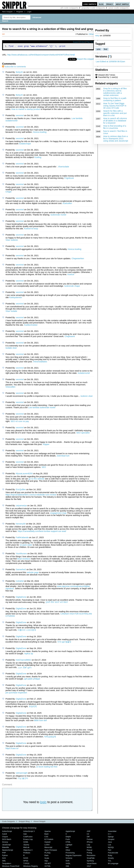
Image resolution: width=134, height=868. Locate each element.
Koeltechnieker (31, 325)
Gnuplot (111, 840)
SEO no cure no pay (20, 422)
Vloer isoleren (12, 240)
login (43, 802)
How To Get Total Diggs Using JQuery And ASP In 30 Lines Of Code (115, 106)
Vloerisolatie (63, 167)
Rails (46, 856)
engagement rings (58, 513)
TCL (110, 861)
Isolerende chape (72, 286)
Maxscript (48, 848)
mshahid (20, 581)
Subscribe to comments (14, 67)
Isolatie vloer (11, 348)
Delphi (68, 837)
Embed (82, 42)
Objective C (28, 850)
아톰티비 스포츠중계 (27, 630)
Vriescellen (10, 387)
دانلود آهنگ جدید (25, 668)
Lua (109, 845)
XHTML (48, 867)
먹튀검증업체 (50, 737)
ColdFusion (28, 837)
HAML (26, 842)
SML (4, 861)
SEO (44, 468)
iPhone (90, 842)
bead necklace (24, 559)
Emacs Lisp (28, 840)
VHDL (68, 864)
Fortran (90, 840)
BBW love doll (40, 721)
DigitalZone (21, 597)
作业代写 (33, 707)
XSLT (89, 867)
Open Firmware (51, 850)
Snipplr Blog (24, 822)
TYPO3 (26, 864)
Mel (67, 848)
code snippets (90, 4)
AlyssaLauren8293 (24, 474)
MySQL (111, 848)
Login (29, 12)
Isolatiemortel (84, 373)
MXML (89, 848)
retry (97, 36)
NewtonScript (8, 850)
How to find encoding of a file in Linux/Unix (115, 127)
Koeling (38, 158)
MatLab (26, 848)
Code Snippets (9, 822)
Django (111, 837)
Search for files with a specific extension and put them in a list (115, 113)
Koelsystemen (16, 298)
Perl (110, 850)
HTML (68, 842)
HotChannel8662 (24, 660)
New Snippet (7, 12)
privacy (110, 4)
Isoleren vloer (87, 396)
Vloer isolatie (11, 312)
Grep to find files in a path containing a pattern (115, 99)
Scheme (69, 858)
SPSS (26, 861)
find (105, 49)
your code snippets (119, 8)
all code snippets (69, 8)
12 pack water (26, 545)
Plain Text (90, 42)
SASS (26, 858)
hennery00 (21, 524)
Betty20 (19, 73)
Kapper (46, 445)
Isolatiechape (25, 144)
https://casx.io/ (12, 749)
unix (98, 49)
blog (101, 4)
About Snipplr (39, 822)
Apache (48, 832)
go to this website (36, 479)
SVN (67, 861)
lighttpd (69, 845)
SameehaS (21, 570)
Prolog (89, 853)
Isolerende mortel (58, 215)
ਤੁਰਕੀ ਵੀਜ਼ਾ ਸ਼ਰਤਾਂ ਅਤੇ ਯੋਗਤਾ (57, 603)
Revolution (91, 856)
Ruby (110, 856)
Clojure (5, 837)
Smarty (111, 858)
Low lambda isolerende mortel (42, 408)
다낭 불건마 (23, 779)
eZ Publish (49, 840)
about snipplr (122, 4)
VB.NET (48, 864)
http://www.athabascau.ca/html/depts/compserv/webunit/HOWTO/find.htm (40, 55)
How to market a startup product (26, 110)
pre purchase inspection (16, 693)
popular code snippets (93, 8)
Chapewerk (70, 337)
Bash (47, 834)
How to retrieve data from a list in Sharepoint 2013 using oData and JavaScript (116, 139)
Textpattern (7, 864)
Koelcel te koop (31, 229)
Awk (25, 834)
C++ (110, 834)
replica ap (29, 654)
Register (20, 12)
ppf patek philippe (32, 679)
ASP (89, 832)
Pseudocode (113, 853)
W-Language (113, 864)
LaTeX (47, 845)
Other (91, 34)
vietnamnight (22, 773)
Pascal (89, 850)
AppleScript (70, 832)
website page (33, 573)
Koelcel (71, 275)
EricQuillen (21, 490)
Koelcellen (67, 204)
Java (110, 842)
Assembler (112, 832)
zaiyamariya (21, 506)
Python (5, 856)
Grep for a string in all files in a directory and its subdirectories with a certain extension (115, 92)
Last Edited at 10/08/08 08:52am (110, 62)
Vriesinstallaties (40, 362)
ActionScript (7, 832)
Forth (68, 840)
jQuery (26, 845)
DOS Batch (7, 840)
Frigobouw (69, 178)
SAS (4, 858)
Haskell (47, 842)
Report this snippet (85, 59)
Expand (76, 42)
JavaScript (6, 845)
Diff (88, 837)
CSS (46, 837)
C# (88, 834)
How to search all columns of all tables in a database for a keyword (115, 121)
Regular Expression (74, 856)
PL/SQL (48, 853)
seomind (20, 116)
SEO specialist (83, 433)
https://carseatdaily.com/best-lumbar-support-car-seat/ (42, 532)
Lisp (88, 845)
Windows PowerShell (11, 867)
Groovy (5, 842)
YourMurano (21, 554)
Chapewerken (78, 259)
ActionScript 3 (29, 832)
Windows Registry (31, 867)
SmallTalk (91, 858)
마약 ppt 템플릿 (64, 642)
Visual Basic (92, 864)
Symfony (90, 861)
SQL (46, 861)
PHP (4, 853)
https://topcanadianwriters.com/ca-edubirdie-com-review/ (31, 495)
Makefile (6, 848)
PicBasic (27, 853)
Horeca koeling (40, 132)
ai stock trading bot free (47, 767)
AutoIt (5, 834)
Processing (70, 853)
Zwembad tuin (63, 456)
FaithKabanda (22, 538)
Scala (47, 858)
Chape (8, 192)
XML (67, 867)
